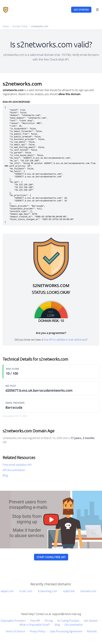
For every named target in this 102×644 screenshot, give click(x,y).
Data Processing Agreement (66, 631)
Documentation (74, 625)
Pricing (49, 621)
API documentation (14, 470)
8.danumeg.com (48, 591)
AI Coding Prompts (68, 621)
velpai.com (7, 591)
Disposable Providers (13, 621)
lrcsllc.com (26, 591)
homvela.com (88, 591)
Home (6, 26)
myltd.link (69, 591)
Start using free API (51, 557)
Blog (5, 475)
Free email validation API (17, 465)
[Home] (6, 10)
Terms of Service (15, 631)
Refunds (92, 631)
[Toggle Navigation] (97, 10)
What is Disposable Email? (35, 625)
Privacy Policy (37, 631)
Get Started (91, 621)
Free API (35, 621)
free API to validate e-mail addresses (65, 340)
